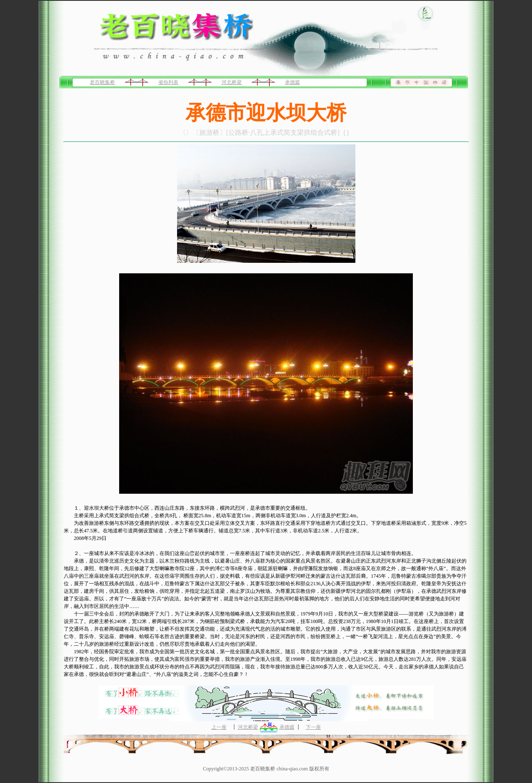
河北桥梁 (232, 82)
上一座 (219, 727)
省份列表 (168, 82)
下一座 (313, 727)
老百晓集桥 (102, 82)
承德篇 (292, 82)
